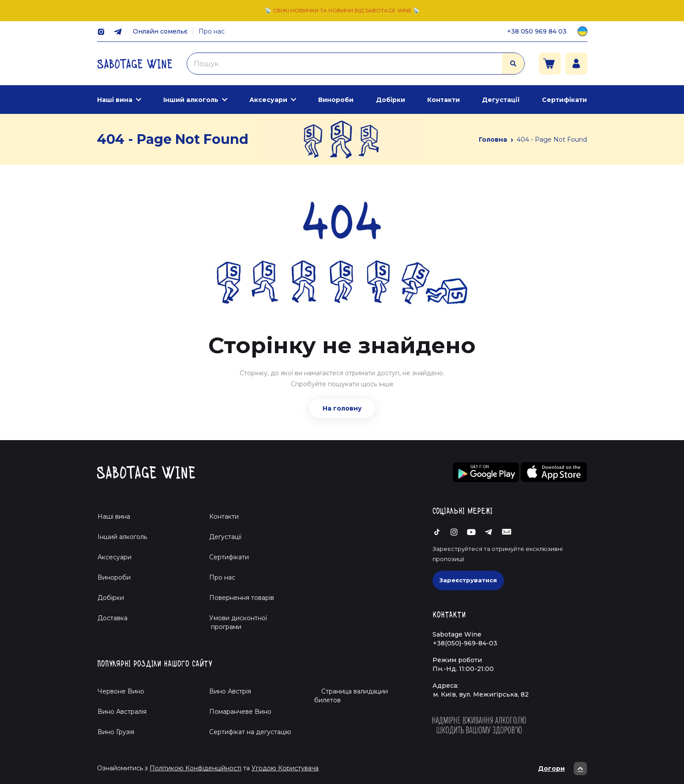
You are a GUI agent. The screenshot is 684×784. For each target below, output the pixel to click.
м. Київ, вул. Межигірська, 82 (481, 694)
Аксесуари (268, 100)
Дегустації (501, 100)
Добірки (391, 100)
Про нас (212, 31)
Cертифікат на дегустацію (250, 732)
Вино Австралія (122, 712)
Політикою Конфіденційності (195, 768)
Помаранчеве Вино (240, 712)
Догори (562, 769)
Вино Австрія (230, 691)
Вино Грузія (116, 732)
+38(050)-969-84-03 (465, 643)
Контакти (443, 100)
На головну (342, 408)
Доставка (113, 618)
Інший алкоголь (191, 100)
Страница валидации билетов (351, 696)
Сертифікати (564, 100)
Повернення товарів (242, 598)
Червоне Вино (121, 691)
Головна (493, 139)
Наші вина (115, 100)
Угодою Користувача (285, 768)
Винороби (336, 100)
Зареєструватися (468, 580)
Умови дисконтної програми (235, 622)
